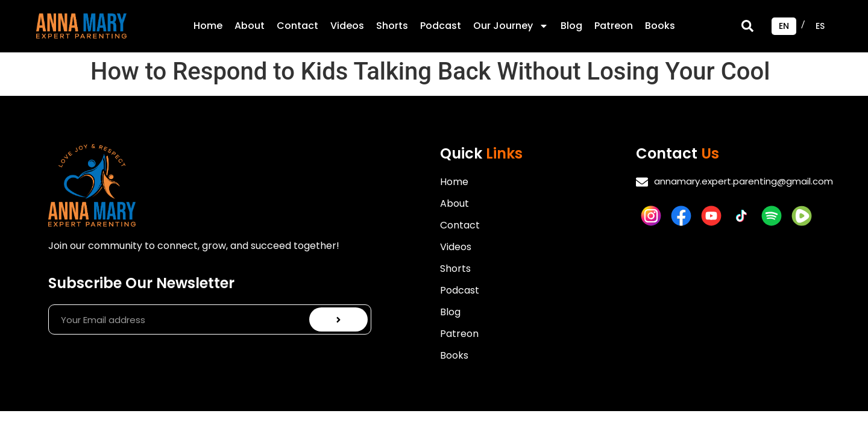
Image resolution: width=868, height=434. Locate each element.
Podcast (441, 26)
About (250, 26)
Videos (347, 26)
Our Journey (511, 26)
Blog (571, 26)
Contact (297, 26)
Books (660, 26)
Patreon (614, 26)
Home (208, 26)
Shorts (392, 26)
